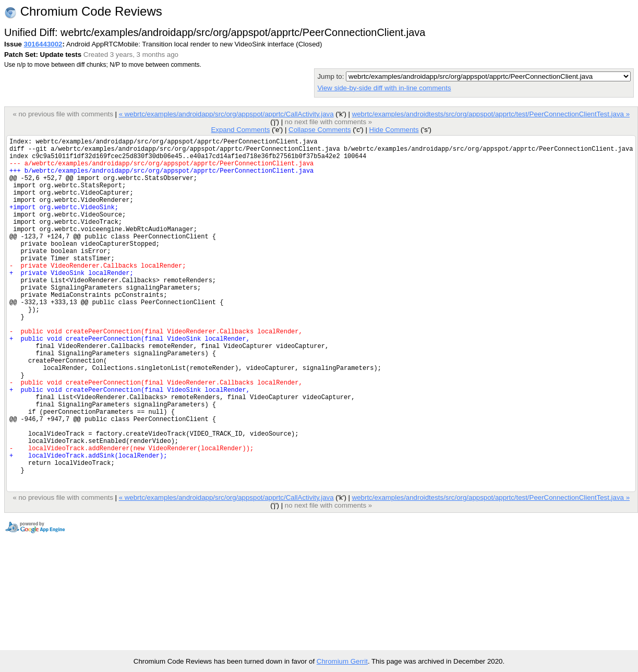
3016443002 (43, 44)
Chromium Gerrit (342, 661)
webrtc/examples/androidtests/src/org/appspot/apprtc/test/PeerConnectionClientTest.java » (491, 114)
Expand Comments (240, 130)
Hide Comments (394, 130)
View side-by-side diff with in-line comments (384, 88)
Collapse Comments (320, 130)
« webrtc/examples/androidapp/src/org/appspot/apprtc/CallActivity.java (226, 114)
